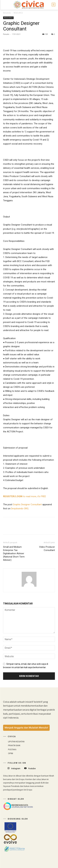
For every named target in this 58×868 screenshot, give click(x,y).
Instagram (16, 768)
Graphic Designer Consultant (27, 504)
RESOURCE (18, 13)
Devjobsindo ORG (20, 509)
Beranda (7, 13)
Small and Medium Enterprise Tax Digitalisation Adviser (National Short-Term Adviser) (14, 553)
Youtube (32, 768)
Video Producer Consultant (47, 549)
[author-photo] (29, 587)
